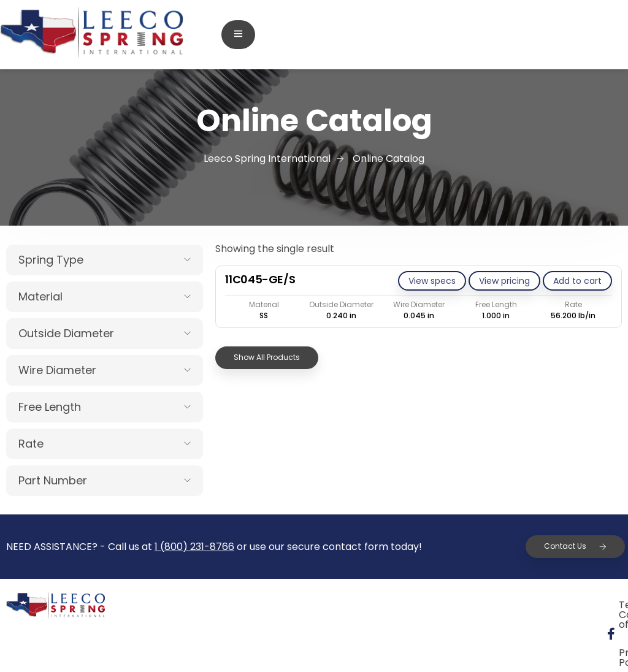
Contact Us (575, 546)
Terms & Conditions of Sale (427, 607)
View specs (432, 281)
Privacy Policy (555, 607)
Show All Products (267, 357)
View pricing (504, 281)
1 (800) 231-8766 (194, 547)
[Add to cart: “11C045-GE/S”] (577, 281)
